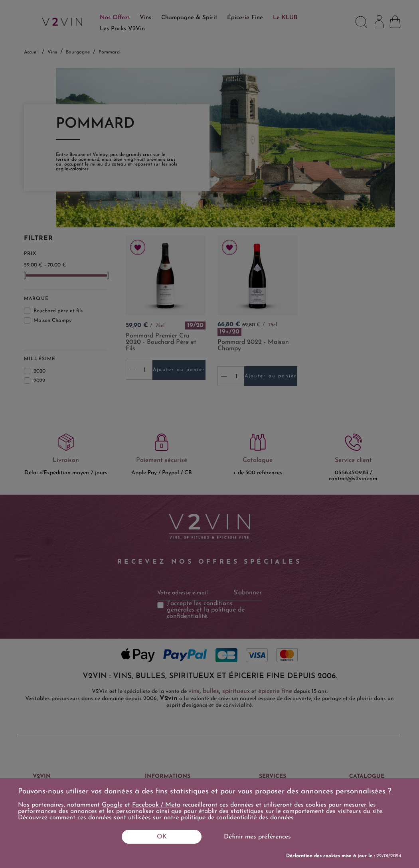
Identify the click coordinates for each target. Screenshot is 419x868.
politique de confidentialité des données (237, 818)
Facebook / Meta (156, 805)
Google (112, 805)
